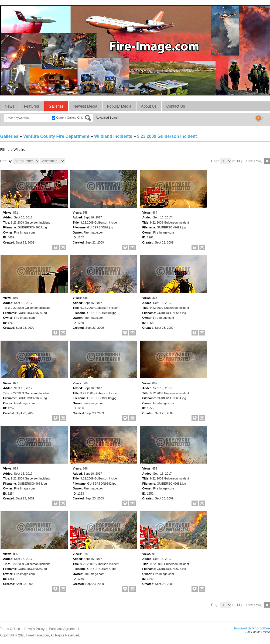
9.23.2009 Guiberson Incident (167, 136)
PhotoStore (261, 628)
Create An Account (256, 7)
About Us (149, 106)
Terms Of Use (10, 629)
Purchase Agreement (64, 629)
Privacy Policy (34, 629)
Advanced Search (107, 118)
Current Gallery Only (70, 118)
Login (235, 7)
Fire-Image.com (37, 635)
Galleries (56, 106)
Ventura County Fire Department (56, 136)
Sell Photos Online (258, 632)
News (10, 106)
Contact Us (175, 106)
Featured (32, 106)
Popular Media (119, 106)
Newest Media (85, 106)
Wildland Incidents (113, 136)
